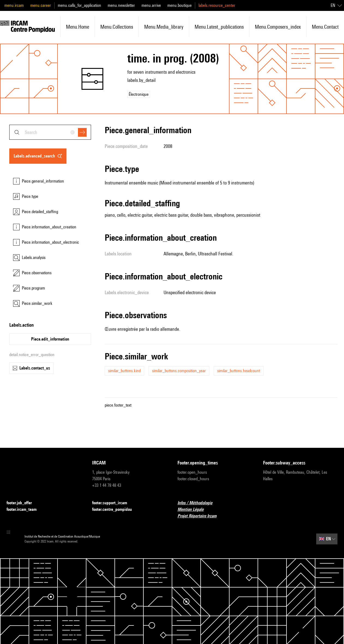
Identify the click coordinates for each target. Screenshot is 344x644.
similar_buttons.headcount (239, 371)
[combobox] (50, 132)
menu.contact (325, 27)
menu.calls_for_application (79, 5)
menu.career (41, 5)
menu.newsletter (121, 5)
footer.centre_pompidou (115, 510)
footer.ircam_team (25, 510)
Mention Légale (194, 510)
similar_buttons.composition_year (179, 371)
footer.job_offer (22, 503)
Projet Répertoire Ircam (200, 516)
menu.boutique (179, 5)
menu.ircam (14, 5)
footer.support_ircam (113, 503)
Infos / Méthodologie (198, 503)
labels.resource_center (217, 5)
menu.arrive (151, 5)
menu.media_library (164, 27)
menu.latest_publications (219, 27)
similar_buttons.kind (124, 371)
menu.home (78, 27)
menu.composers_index (278, 27)
